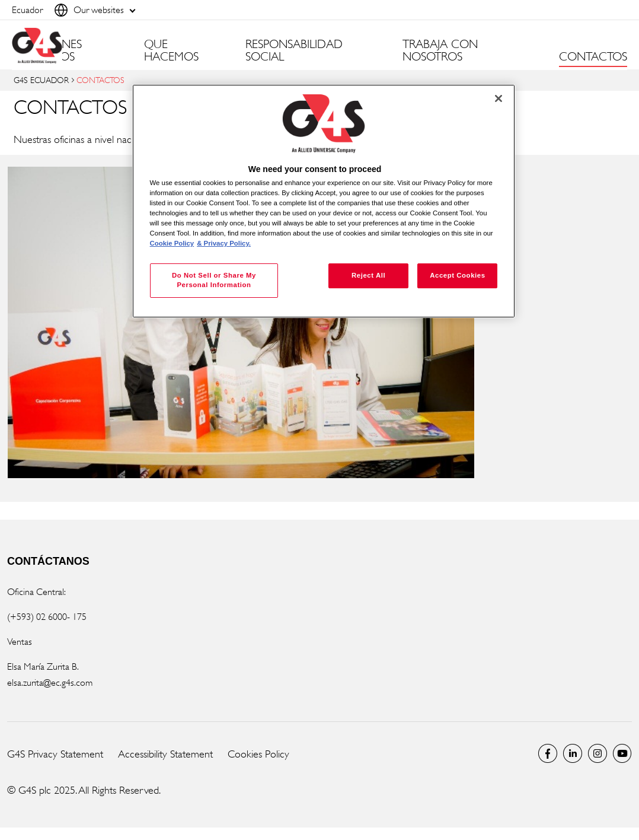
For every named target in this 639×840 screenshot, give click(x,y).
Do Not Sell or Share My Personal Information (214, 280)
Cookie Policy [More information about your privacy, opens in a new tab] (172, 243)
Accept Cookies (457, 275)
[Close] (499, 98)
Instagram (598, 753)
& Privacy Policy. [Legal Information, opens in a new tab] (224, 243)
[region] (324, 201)
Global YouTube (622, 753)
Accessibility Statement (165, 754)
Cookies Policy (258, 754)
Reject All (368, 275)
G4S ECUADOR (41, 80)
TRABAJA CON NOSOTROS (440, 51)
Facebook (548, 753)
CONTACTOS (593, 57)
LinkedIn (573, 753)
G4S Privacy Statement (55, 754)
